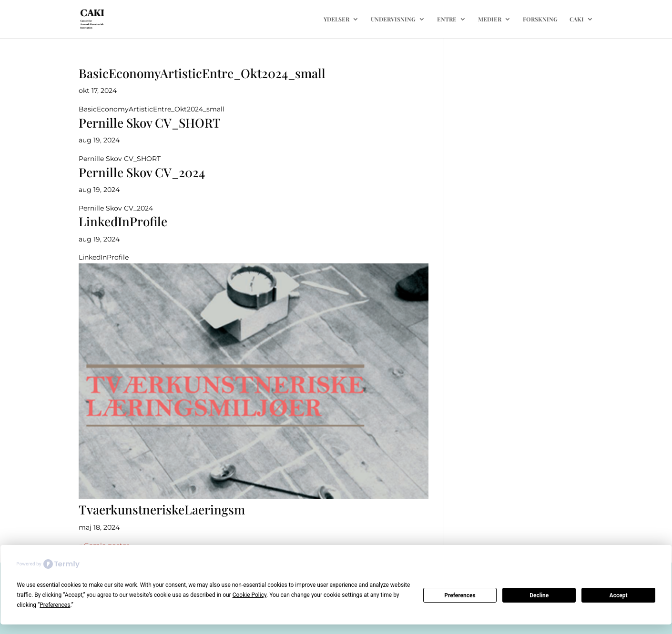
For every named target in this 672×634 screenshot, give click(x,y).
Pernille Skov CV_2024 (142, 172)
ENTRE (447, 19)
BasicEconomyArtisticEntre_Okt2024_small (202, 73)
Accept (619, 595)
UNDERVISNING (393, 19)
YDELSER (336, 19)
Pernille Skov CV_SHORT (150, 123)
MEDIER (490, 19)
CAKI (577, 19)
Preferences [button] (55, 605)
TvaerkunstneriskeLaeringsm (162, 509)
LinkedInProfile (123, 221)
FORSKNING (540, 19)
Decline (539, 595)
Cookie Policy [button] (249, 595)
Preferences (460, 595)
